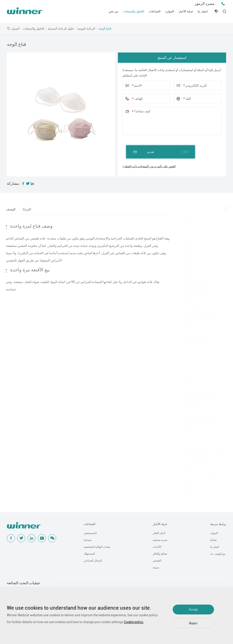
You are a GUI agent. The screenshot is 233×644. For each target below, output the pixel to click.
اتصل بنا (203, 11)
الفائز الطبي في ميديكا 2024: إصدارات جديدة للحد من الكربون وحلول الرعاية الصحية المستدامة (201, 426)
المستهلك (89, 554)
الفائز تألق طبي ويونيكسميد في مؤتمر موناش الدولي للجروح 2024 (201, 484)
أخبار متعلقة (190, 381)
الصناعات (155, 11)
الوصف (9, 209)
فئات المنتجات (192, 221)
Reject (193, 623)
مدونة (156, 567)
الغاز (184, 247)
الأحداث (157, 547)
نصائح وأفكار (160, 554)
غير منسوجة (189, 275)
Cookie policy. (134, 622)
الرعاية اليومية (86, 29)
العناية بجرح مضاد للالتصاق (197, 316)
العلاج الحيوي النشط (193, 337)
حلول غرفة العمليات (194, 354)
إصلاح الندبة (188, 323)
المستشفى (90, 533)
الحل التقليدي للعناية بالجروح (198, 241)
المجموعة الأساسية (193, 282)
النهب (184, 302)
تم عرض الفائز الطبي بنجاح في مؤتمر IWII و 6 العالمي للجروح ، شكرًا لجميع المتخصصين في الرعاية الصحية (201, 457)
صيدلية (88, 540)
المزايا (25, 209)
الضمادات (187, 254)
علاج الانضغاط (190, 344)
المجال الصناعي (93, 561)
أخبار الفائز (159, 533)
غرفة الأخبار (186, 11)
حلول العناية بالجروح (194, 231)
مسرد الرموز (205, 4)
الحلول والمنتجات (134, 11)
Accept (193, 610)
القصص (157, 561)
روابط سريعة (218, 524)
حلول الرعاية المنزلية (61, 29)
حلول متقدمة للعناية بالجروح (198, 289)
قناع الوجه (105, 29)
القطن (185, 268)
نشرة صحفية (160, 540)
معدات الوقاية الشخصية (97, 547)
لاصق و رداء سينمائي (194, 261)
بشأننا (213, 540)
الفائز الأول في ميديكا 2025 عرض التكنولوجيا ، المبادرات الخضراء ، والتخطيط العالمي (199, 398)
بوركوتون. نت (218, 554)
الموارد (170, 11)
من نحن (114, 11)
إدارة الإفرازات (190, 309)
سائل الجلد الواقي (192, 296)
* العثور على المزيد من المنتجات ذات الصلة (149, 166)
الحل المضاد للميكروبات (196, 330)
